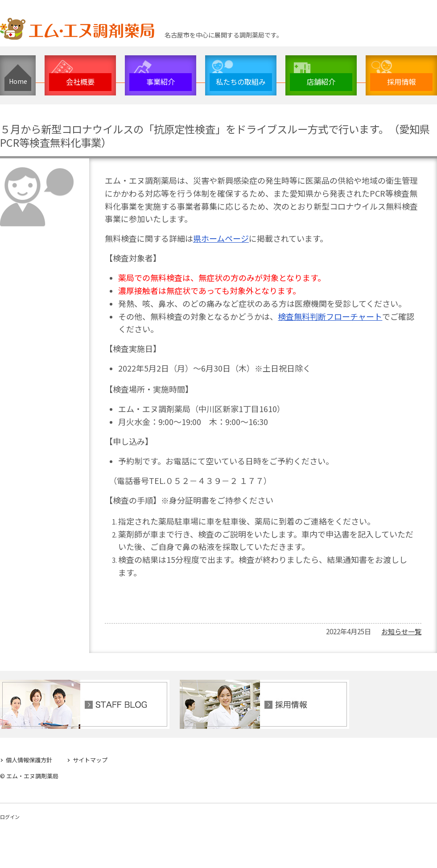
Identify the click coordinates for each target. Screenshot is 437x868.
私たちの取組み (241, 82)
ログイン (10, 815)
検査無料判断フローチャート (330, 316)
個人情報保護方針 (29, 758)
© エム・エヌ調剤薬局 (29, 774)
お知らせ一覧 (401, 629)
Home (18, 81)
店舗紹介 (321, 82)
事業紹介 (161, 82)
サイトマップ (90, 758)
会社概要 (80, 82)
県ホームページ (221, 238)
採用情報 (401, 82)
